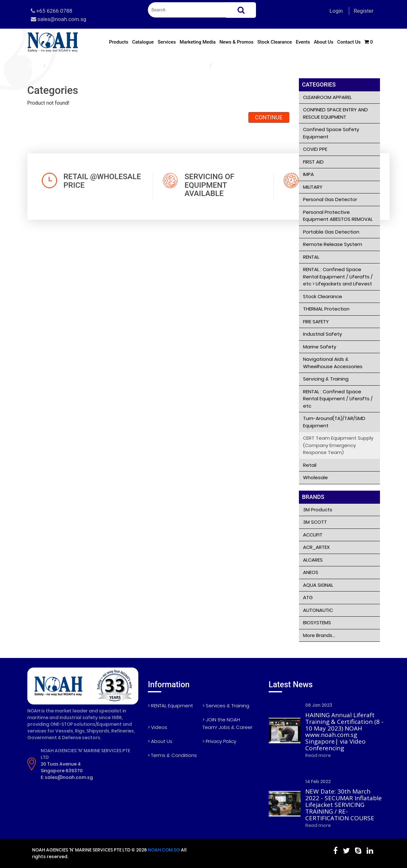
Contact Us (349, 42)
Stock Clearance (275, 42)
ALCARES (313, 560)
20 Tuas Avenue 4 (61, 764)
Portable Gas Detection (331, 232)
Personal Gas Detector (330, 199)
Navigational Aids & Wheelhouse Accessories (333, 363)
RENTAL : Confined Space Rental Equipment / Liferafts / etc (338, 399)
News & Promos (236, 42)
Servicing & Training (326, 379)
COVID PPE (315, 149)
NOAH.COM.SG (164, 850)
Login (336, 11)
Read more (318, 755)
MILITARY (313, 187)
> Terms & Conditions (172, 755)
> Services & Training (226, 706)
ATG (308, 597)
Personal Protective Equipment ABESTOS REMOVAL (338, 216)
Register (363, 11)
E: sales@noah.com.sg (67, 777)
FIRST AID (313, 162)
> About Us (160, 741)
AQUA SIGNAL (318, 585)
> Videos (158, 727)
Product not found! (236, 65)
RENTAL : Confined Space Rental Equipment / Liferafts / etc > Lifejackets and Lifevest (338, 276)
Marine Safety (320, 347)
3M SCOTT (315, 522)
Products (119, 42)
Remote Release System (333, 244)
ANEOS (311, 572)
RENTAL (311, 257)
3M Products (318, 510)
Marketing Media (198, 42)
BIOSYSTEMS (317, 623)
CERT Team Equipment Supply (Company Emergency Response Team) (128, 65)
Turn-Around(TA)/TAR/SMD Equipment (334, 422)
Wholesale (315, 477)
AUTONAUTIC (318, 610)
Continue (269, 117)
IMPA (308, 174)
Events (303, 42)
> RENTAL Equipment (170, 706)
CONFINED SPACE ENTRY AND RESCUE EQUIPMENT (335, 113)
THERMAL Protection (326, 309)
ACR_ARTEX (316, 547)
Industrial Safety (322, 334)
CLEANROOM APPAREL (327, 97)
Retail (310, 465)
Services (167, 42)
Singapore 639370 (62, 771)
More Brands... (319, 635)
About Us (324, 42)
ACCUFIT (313, 535)
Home (34, 65)
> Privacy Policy (219, 741)
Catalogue (143, 42)
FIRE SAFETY (316, 322)
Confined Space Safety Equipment (331, 133)
